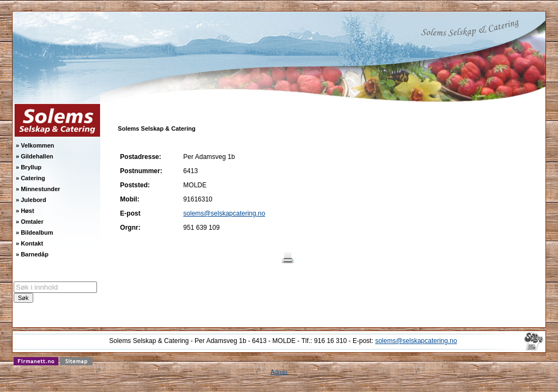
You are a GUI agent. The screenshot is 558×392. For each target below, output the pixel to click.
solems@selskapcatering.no (224, 213)
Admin (279, 372)
